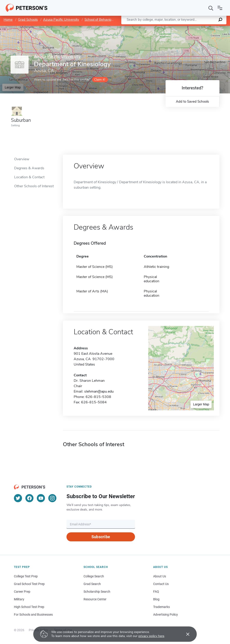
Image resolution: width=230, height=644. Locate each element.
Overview (22, 159)
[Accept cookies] (185, 634)
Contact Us (161, 584)
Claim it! (100, 80)
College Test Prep (26, 576)
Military (19, 599)
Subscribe (101, 537)
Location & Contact (29, 177)
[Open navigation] (220, 8)
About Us (160, 576)
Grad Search (92, 584)
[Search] (211, 8)
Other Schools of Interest (34, 186)
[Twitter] (18, 498)
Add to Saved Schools (192, 102)
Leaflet (178, 28)
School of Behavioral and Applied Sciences (116, 20)
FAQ (156, 592)
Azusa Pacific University (61, 20)
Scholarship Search (97, 592)
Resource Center (95, 599)
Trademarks (161, 607)
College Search (94, 576)
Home (8, 20)
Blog (156, 599)
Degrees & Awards (29, 168)
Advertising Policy (166, 615)
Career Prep (22, 592)
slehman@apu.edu (99, 391)
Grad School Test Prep (29, 584)
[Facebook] (29, 498)
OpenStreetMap (200, 28)
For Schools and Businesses (33, 615)
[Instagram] (52, 498)
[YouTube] (41, 498)
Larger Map (13, 87)
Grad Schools (28, 20)
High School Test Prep (29, 607)
